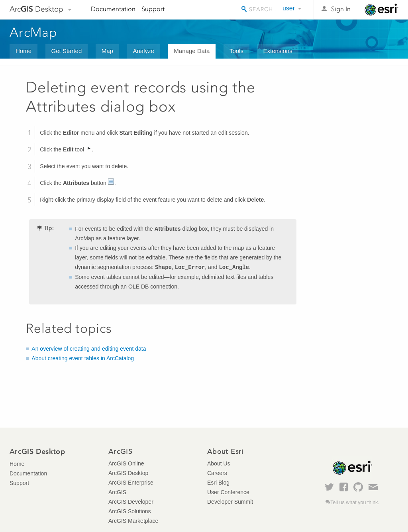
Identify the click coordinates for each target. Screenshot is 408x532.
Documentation (113, 9)
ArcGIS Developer (131, 502)
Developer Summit (230, 502)
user (289, 8)
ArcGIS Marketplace (133, 521)
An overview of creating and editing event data (89, 349)
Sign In (341, 9)
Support (153, 9)
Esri (382, 10)
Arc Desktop (36, 9)
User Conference (228, 492)
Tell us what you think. (355, 503)
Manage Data (192, 51)
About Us (219, 463)
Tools (236, 51)
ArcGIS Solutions (130, 511)
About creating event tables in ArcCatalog (83, 358)
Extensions (278, 51)
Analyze (143, 51)
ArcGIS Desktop (128, 473)
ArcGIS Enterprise (131, 483)
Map (107, 51)
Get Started (67, 51)
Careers (217, 473)
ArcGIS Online (126, 463)
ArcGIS (117, 492)
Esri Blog (218, 483)
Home (24, 51)
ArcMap (34, 32)
